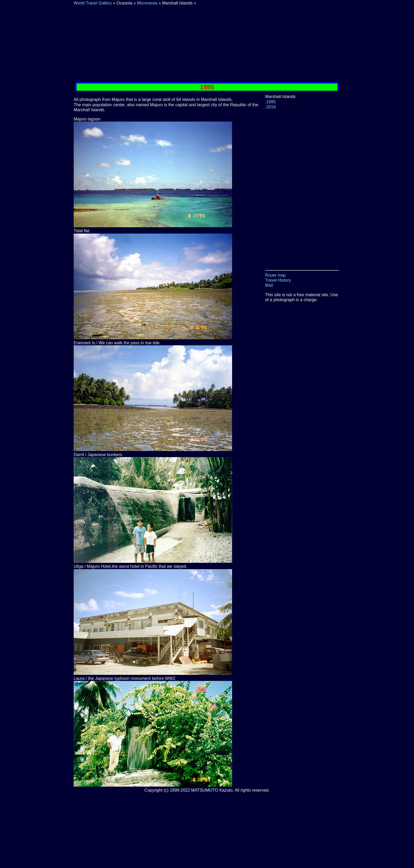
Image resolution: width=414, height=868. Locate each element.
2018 (271, 107)
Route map (275, 275)
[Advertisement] (207, 43)
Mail (269, 285)
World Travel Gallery (93, 3)
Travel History (278, 280)
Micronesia (147, 3)
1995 (271, 102)
